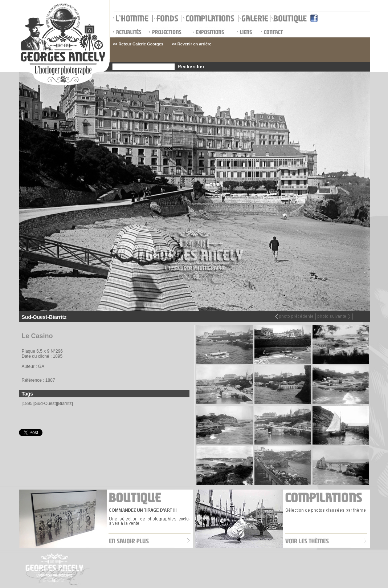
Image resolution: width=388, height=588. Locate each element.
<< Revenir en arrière (191, 44)
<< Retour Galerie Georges (138, 44)
